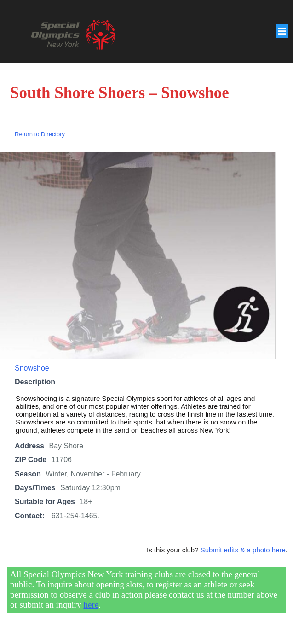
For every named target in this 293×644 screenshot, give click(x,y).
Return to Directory (40, 134)
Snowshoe (32, 368)
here (91, 605)
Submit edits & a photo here (243, 550)
